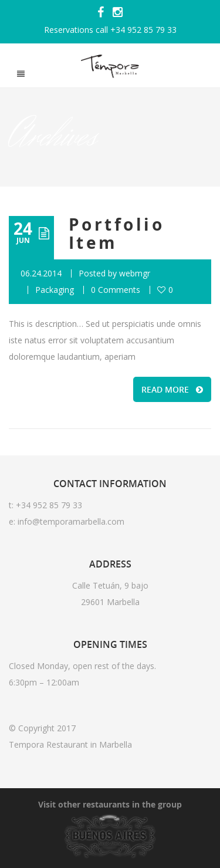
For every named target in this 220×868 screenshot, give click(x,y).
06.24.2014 (41, 273)
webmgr (135, 273)
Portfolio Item (116, 234)
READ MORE (172, 389)
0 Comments (116, 290)
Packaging (55, 290)
